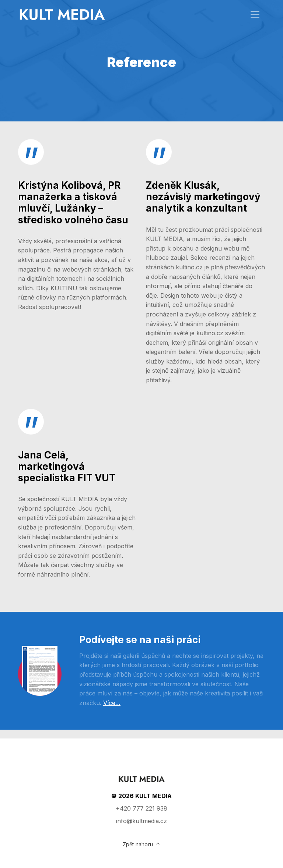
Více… (112, 703)
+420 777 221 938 (141, 808)
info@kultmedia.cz (141, 821)
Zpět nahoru (141, 844)
